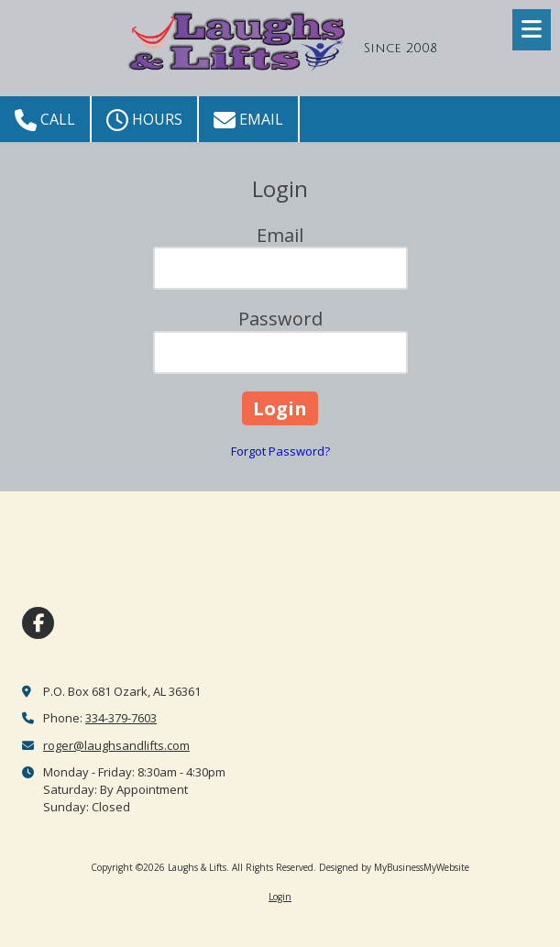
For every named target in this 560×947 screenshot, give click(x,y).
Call (45, 120)
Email (248, 120)
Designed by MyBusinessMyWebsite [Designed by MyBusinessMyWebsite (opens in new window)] (394, 867)
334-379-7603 (121, 718)
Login (280, 897)
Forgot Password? (280, 451)
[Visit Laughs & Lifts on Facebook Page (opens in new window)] (38, 623)
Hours (144, 120)
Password (280, 319)
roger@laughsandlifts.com (116, 745)
